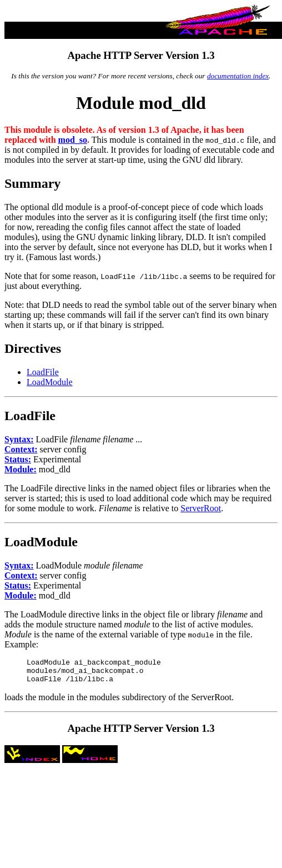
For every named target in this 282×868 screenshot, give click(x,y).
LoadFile (43, 372)
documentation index (238, 76)
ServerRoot (201, 508)
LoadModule (50, 382)
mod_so (73, 140)
